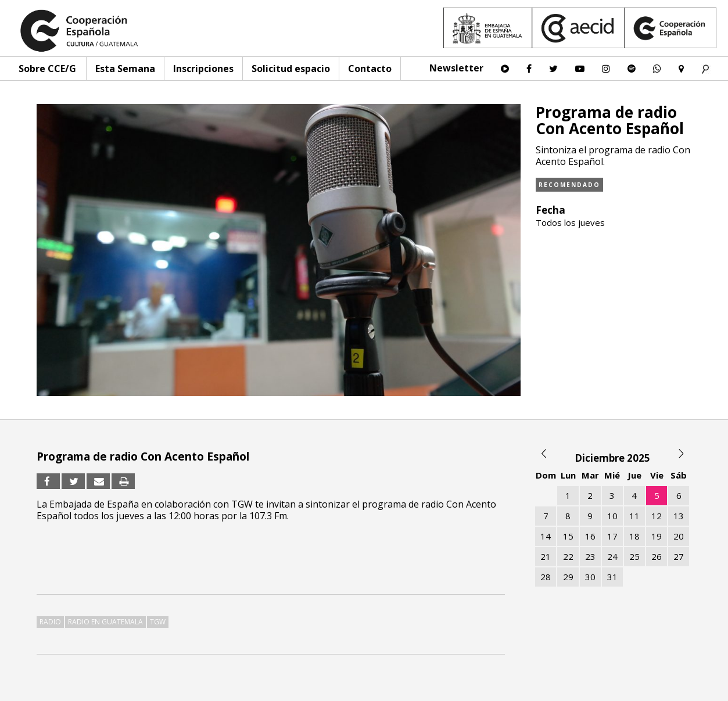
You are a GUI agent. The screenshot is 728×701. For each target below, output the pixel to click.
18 (634, 536)
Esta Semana (125, 69)
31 (612, 577)
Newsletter (456, 68)
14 (546, 536)
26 (657, 556)
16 (590, 536)
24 (612, 556)
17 (612, 536)
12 (657, 516)
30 (590, 577)
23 (590, 556)
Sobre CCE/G (47, 69)
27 (679, 556)
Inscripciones (203, 69)
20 (679, 536)
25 (634, 556)
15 (568, 536)
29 (568, 577)
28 (546, 577)
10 (612, 516)
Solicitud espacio (291, 69)
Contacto (370, 69)
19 (657, 536)
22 (568, 556)
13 (679, 516)
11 (634, 516)
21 (546, 556)
